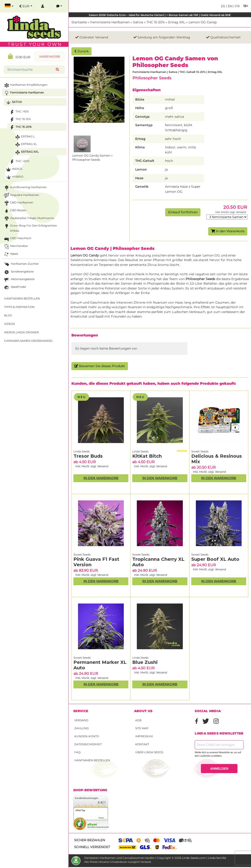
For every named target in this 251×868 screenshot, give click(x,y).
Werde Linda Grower (22, 332)
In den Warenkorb (228, 231)
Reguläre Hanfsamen (21, 196)
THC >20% (19, 162)
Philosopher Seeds (152, 78)
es (223, 6)
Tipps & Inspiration (19, 307)
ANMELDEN (219, 769)
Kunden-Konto (87, 736)
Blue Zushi (145, 662)
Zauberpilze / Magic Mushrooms (29, 219)
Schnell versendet (92, 847)
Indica (14, 170)
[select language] (9, 6)
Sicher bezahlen (90, 840)
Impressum (144, 736)
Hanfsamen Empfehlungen (25, 85)
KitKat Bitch (147, 456)
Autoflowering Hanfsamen (25, 188)
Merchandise (15, 247)
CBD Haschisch (17, 239)
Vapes (11, 254)
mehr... (103, 818)
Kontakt (142, 744)
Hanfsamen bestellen (92, 760)
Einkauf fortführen (183, 212)
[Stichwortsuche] (31, 70)
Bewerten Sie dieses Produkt (100, 366)
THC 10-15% (20, 120)
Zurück (81, 51)
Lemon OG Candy (203, 22)
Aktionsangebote (19, 280)
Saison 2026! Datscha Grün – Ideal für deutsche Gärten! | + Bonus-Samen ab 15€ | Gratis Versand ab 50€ (160, 15)
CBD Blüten (15, 211)
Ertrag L (25, 137)
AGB (138, 720)
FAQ (77, 752)
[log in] (43, 6)
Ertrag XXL (177, 22)
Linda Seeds (82, 451)
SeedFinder (15, 287)
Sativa (138, 22)
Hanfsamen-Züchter (21, 264)
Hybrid (14, 177)
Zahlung (82, 728)
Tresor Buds (88, 456)
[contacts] (59, 6)
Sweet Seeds (200, 451)
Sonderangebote (18, 272)
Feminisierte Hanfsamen (110, 22)
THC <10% (19, 112)
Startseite (79, 22)
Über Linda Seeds (149, 752)
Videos (9, 324)
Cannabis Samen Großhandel (29, 341)
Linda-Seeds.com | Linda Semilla (204, 858)
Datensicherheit (88, 744)
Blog (8, 315)
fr (237, 6)
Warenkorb (50, 57)
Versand (81, 720)
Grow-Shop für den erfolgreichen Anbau (30, 228)
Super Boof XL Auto (215, 559)
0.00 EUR (19, 56)
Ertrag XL (26, 145)
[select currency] (26, 6)
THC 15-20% (156, 22)
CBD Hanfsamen (18, 203)
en (230, 6)
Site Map (142, 728)
